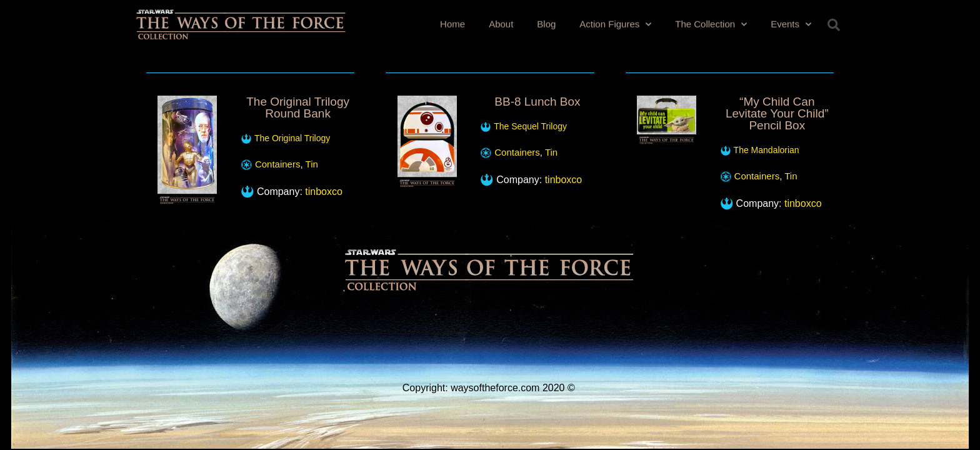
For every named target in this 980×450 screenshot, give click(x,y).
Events (791, 23)
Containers (278, 164)
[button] (834, 25)
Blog (546, 22)
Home (452, 22)
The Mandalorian (767, 150)
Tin (312, 164)
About (501, 22)
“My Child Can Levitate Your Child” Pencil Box (777, 113)
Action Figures (615, 23)
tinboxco (324, 192)
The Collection (711, 23)
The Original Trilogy (292, 138)
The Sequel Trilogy (530, 126)
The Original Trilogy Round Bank (298, 107)
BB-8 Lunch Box (537, 102)
